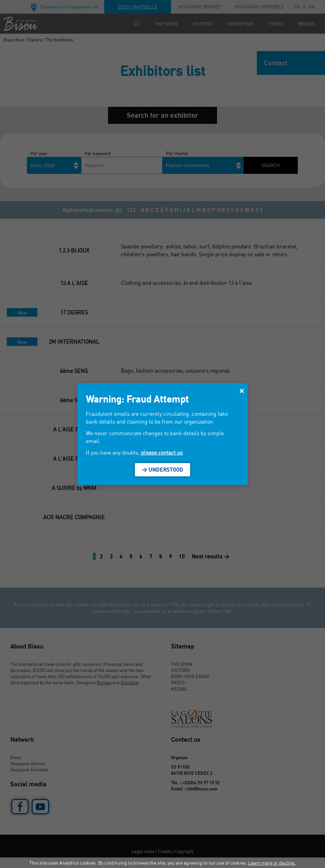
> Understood (162, 470)
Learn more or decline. (272, 863)
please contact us (162, 453)
